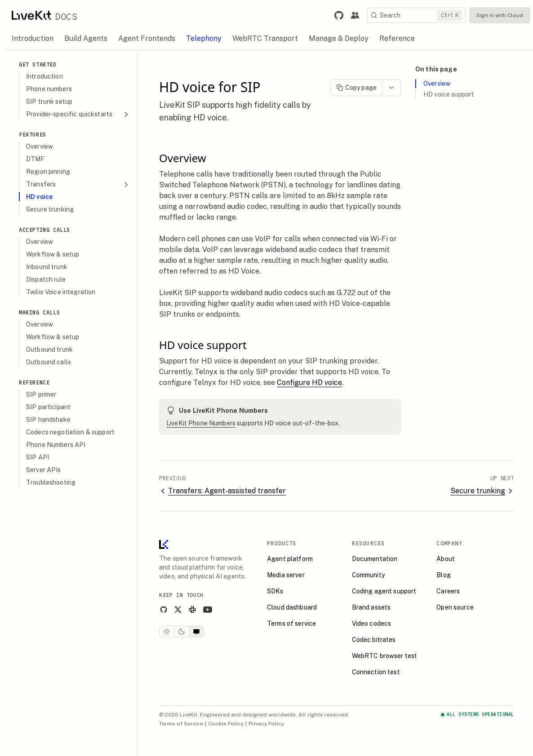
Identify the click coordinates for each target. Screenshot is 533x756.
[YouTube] (208, 610)
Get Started (38, 64)
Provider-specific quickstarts (78, 114)
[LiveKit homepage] (164, 546)
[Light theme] (167, 632)
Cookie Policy (226, 724)
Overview (437, 84)
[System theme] (196, 632)
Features (33, 135)
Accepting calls (44, 230)
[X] (178, 610)
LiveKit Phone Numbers (201, 423)
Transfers (78, 184)
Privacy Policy (266, 724)
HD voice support (449, 94)
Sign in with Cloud (500, 15)
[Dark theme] (182, 632)
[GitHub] (164, 610)
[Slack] (192, 610)
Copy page (356, 88)
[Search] (416, 15)
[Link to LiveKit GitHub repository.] (339, 15)
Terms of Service (181, 724)
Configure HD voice (309, 382)
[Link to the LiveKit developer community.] (355, 15)
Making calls (39, 312)
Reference (34, 382)
